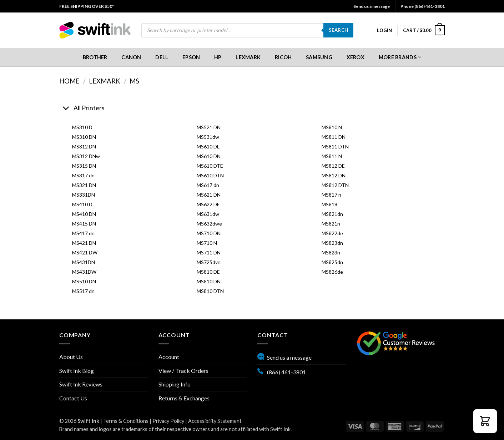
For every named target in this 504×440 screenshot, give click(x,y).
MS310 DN (84, 137)
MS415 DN (84, 224)
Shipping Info (175, 384)
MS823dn (332, 243)
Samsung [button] (319, 57)
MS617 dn (208, 185)
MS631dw (208, 214)
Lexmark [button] (248, 57)
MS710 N (207, 243)
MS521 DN (209, 127)
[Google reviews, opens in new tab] (396, 342)
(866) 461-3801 (282, 371)
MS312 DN (84, 146)
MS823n (331, 252)
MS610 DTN (210, 175)
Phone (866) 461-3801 (423, 6)
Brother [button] (95, 57)
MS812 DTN (335, 185)
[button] (384, 30)
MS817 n (331, 195)
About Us (71, 357)
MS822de (332, 233)
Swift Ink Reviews (81, 384)
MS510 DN (84, 281)
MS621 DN (209, 195)
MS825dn (332, 262)
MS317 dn (83, 175)
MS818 (329, 204)
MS (134, 81)
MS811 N (332, 156)
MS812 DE (333, 166)
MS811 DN (334, 137)
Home (69, 81)
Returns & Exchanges (184, 398)
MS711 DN (209, 252)
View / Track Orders (183, 371)
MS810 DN (209, 281)
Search (338, 30)
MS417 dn (83, 233)
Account (169, 357)
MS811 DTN (335, 146)
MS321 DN (84, 185)
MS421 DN (84, 243)
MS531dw (208, 137)
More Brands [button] (400, 57)
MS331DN (84, 195)
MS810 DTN (210, 291)
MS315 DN (84, 166)
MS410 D (82, 204)
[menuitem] (87, 6)
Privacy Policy (168, 421)
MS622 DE (208, 204)
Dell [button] (162, 57)
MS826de (332, 272)
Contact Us (73, 398)
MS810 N (332, 127)
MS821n (331, 224)
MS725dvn (209, 262)
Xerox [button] (356, 57)
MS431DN (84, 262)
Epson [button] (191, 57)
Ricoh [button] (283, 57)
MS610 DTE (210, 166)
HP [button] (218, 57)
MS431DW (84, 272)
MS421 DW (85, 252)
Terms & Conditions (126, 421)
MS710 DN (209, 233)
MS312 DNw (86, 156)
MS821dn (332, 214)
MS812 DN (334, 175)
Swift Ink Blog (77, 371)
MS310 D (82, 127)
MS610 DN (209, 156)
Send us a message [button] (372, 6)
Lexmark (105, 81)
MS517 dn (83, 291)
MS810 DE (208, 272)
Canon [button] (131, 57)
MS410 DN (84, 214)
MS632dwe (209, 224)
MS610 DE (208, 146)
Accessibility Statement (215, 421)
